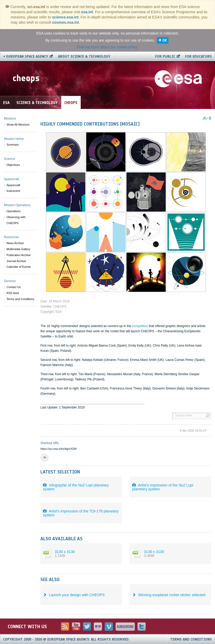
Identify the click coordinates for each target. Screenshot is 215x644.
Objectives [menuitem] (13, 165)
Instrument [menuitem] (13, 191)
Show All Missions (18, 125)
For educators (198, 57)
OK (165, 40)
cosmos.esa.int (65, 22)
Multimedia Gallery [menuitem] (18, 249)
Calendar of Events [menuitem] (19, 267)
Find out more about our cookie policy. (107, 47)
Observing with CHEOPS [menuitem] (16, 220)
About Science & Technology (84, 57)
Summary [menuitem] (13, 145)
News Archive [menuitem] (15, 243)
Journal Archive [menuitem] (16, 261)
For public (165, 57)
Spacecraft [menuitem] (13, 185)
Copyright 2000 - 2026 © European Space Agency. (66, 639)
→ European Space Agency (26, 57)
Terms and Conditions (191, 639)
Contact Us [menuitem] (14, 287)
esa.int (87, 12)
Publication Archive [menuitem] (19, 255)
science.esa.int (65, 17)
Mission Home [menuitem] (14, 139)
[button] (45, 458)
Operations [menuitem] (14, 211)
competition (140, 326)
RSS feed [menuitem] (13, 293)
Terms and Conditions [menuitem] (20, 299)
